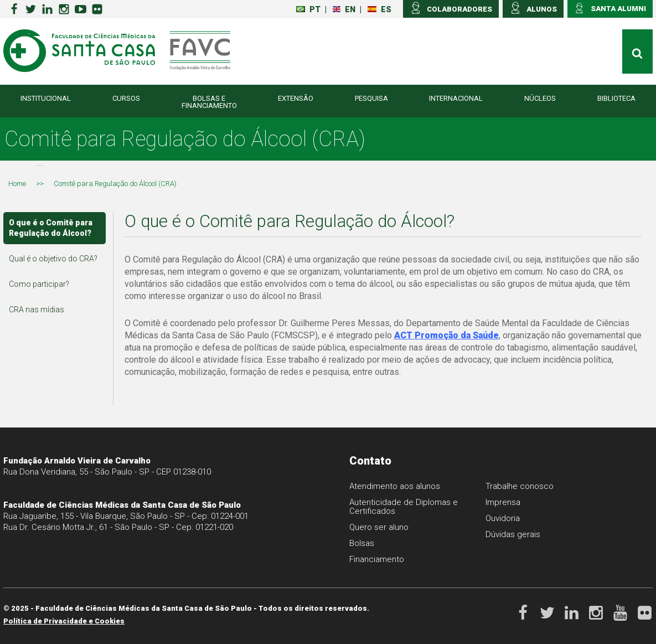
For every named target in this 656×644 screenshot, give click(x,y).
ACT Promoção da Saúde (446, 335)
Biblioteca (616, 98)
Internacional (456, 98)
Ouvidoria (503, 518)
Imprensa (503, 502)
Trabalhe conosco (520, 486)
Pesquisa (371, 98)
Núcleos (540, 98)
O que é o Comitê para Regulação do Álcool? (51, 228)
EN (344, 9)
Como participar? (39, 284)
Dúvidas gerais (513, 534)
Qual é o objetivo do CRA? (53, 259)
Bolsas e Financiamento (209, 102)
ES (379, 9)
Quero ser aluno (379, 527)
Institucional (46, 98)
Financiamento (377, 559)
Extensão (296, 98)
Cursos (126, 98)
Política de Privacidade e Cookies (64, 621)
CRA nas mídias (37, 310)
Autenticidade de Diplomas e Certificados (404, 507)
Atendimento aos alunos (395, 486)
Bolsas (362, 543)
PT (308, 9)
